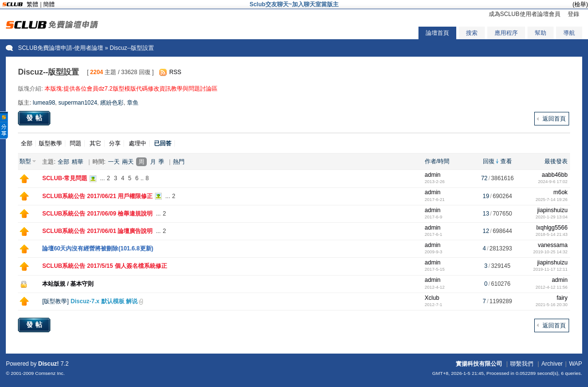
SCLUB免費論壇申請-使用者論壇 (61, 48)
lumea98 (44, 103)
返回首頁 (554, 119)
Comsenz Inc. (50, 373)
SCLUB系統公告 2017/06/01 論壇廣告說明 (97, 231)
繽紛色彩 (112, 103)
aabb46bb (554, 175)
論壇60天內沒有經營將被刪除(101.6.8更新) (98, 248)
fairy (562, 298)
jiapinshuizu (552, 210)
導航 (569, 33)
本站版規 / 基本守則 (68, 284)
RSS (175, 72)
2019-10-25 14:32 (550, 252)
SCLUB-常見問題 (65, 178)
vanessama (552, 245)
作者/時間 (437, 161)
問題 (76, 143)
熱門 (179, 162)
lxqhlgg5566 (552, 228)
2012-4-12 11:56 (552, 287)
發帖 (35, 118)
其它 (95, 143)
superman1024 (78, 103)
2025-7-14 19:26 (552, 200)
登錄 (573, 14)
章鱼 (133, 103)
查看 (506, 161)
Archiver (552, 364)
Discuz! (49, 364)
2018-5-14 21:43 (552, 234)
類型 (25, 161)
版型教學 (50, 143)
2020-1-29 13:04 (552, 217)
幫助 (541, 33)
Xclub (432, 298)
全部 (27, 143)
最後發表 (556, 161)
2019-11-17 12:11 (550, 269)
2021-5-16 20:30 (552, 305)
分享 (115, 143)
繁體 (32, 4)
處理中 (138, 143)
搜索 (472, 33)
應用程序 (506, 33)
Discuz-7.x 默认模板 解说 (104, 301)
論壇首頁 (437, 33)
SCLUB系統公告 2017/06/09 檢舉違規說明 (97, 214)
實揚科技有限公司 (479, 364)
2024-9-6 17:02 (553, 182)
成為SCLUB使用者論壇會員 (525, 14)
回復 (489, 161)
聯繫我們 (522, 364)
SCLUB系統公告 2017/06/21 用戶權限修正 (97, 196)
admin (433, 175)
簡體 (49, 4)
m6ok (561, 192)
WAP (576, 364)
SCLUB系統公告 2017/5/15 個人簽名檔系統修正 (104, 266)
